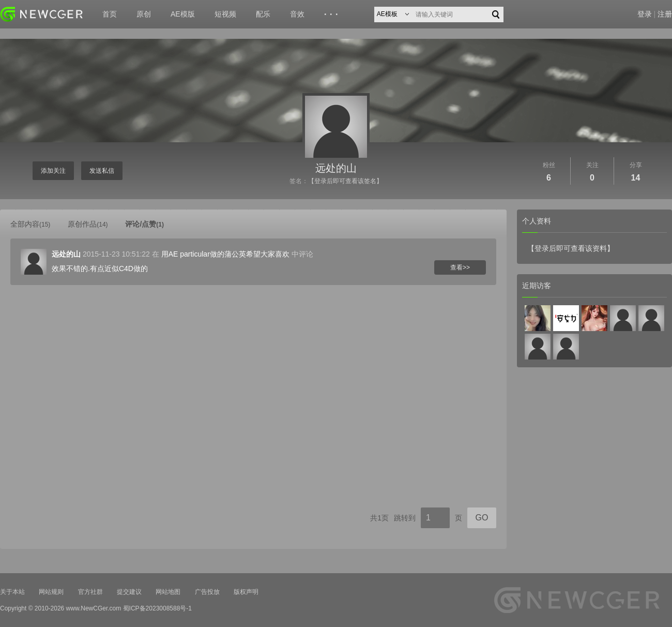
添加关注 (53, 171)
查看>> (460, 267)
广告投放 (207, 592)
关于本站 (12, 592)
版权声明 (246, 592)
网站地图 (168, 592)
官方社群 (90, 592)
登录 (645, 14)
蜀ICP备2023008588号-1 (157, 608)
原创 (144, 14)
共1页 (379, 518)
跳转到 (405, 518)
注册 (665, 14)
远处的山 (336, 168)
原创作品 (88, 224)
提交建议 (129, 592)
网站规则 (51, 592)
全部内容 (30, 224)
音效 (297, 14)
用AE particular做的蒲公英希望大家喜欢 (225, 254)
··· (333, 14)
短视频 (225, 14)
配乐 (263, 14)
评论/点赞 (144, 224)
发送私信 (102, 171)
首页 (110, 14)
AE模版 (183, 14)
